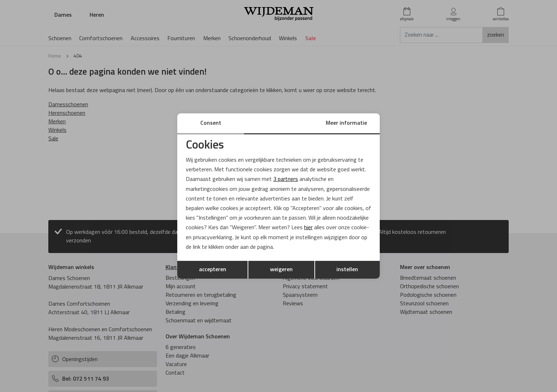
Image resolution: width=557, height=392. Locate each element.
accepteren (213, 270)
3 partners (286, 179)
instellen (347, 270)
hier (308, 228)
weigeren (281, 270)
